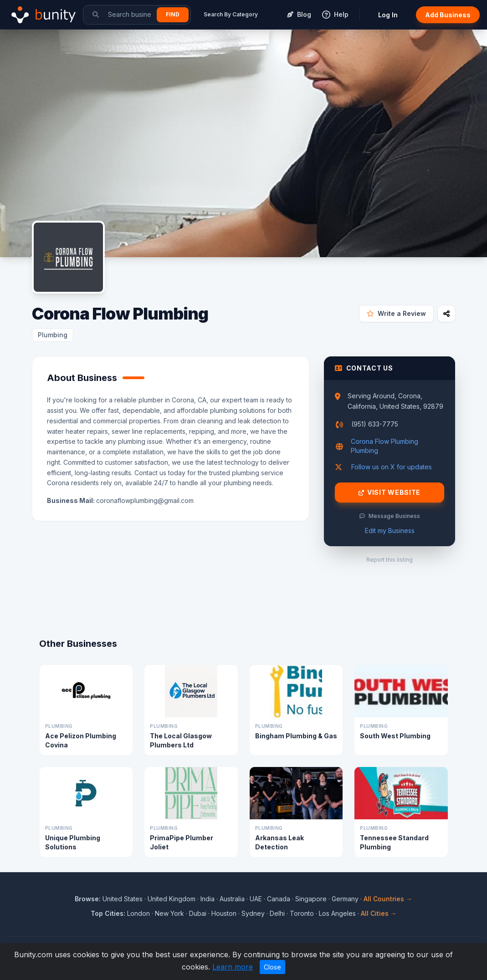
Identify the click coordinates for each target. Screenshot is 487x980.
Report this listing (390, 560)
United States (123, 899)
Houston (224, 913)
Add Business (448, 15)
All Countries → (388, 899)
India (208, 899)
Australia (232, 899)
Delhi (277, 913)
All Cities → (379, 913)
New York (169, 913)
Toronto (302, 913)
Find (173, 14)
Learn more (233, 967)
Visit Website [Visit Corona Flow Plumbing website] (390, 493)
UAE (256, 899)
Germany (345, 899)
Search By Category (231, 14)
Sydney (253, 913)
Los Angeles (337, 913)
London (138, 913)
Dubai (198, 913)
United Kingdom (172, 899)
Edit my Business (390, 531)
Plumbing (53, 335)
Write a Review (396, 313)
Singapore (311, 899)
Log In (388, 15)
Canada (279, 899)
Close (272, 967)
